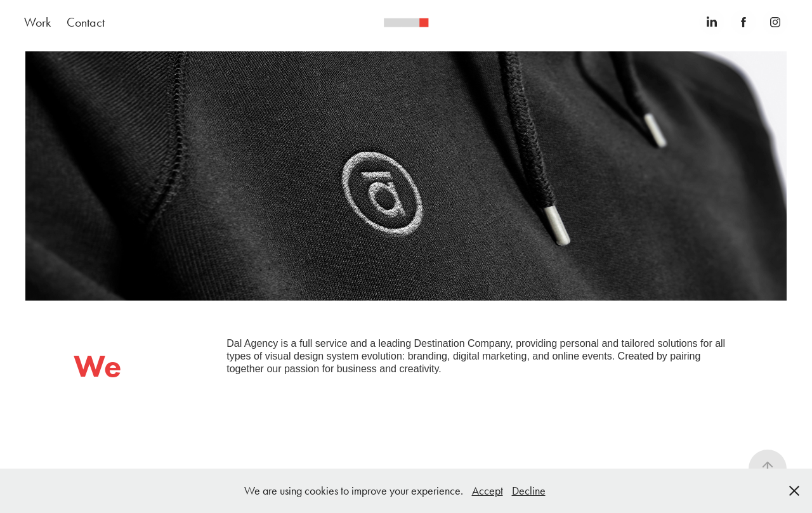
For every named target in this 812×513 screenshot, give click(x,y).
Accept (488, 491)
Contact (86, 22)
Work (37, 22)
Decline (529, 491)
